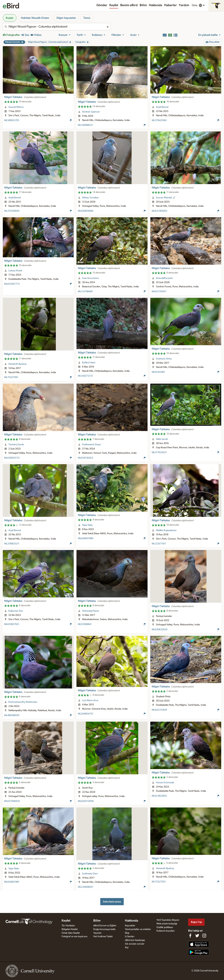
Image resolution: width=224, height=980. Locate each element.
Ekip (127, 933)
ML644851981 (12, 882)
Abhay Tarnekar (90, 198)
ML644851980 (86, 538)
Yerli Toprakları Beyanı (168, 920)
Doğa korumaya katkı (104, 929)
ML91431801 (158, 372)
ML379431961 (159, 120)
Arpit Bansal (162, 107)
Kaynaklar (130, 926)
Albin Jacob (162, 439)
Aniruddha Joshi (164, 278)
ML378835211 (12, 544)
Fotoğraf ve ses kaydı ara (74, 936)
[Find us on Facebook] (190, 936)
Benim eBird (129, 5)
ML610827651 (12, 624)
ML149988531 (85, 125)
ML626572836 (86, 801)
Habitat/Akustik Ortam (35, 18)
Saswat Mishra (16, 107)
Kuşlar (10, 18)
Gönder (102, 5)
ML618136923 (85, 458)
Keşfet (114, 5)
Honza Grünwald (165, 783)
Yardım (184, 5)
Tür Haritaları (68, 926)
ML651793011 (159, 292)
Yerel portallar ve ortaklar (138, 929)
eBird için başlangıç (135, 940)
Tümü (87, 18)
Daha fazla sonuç (112, 902)
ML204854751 (86, 714)
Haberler (170, 5)
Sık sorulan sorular (135, 944)
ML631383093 (159, 211)
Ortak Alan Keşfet (71, 933)
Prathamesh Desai (91, 445)
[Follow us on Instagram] (204, 936)
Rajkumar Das (16, 611)
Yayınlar (97, 933)
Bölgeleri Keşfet (70, 929)
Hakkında (155, 5)
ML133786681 (85, 292)
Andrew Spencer (91, 112)
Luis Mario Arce (90, 700)
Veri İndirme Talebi (103, 936)
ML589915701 (12, 120)
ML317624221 (159, 452)
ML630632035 (160, 630)
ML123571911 (159, 544)
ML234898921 (86, 887)
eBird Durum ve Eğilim (105, 926)
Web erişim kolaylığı (167, 924)
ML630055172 (12, 458)
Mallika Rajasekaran (166, 530)
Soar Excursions (90, 278)
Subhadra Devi (90, 874)
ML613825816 (159, 796)
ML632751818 (159, 710)
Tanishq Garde (16, 445)
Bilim (143, 5)
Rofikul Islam (89, 363)
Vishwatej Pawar (91, 611)
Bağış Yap (196, 922)
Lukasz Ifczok (15, 271)
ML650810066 (86, 211)
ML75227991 (11, 377)
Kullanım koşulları (166, 931)
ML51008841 (85, 624)
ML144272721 (85, 376)
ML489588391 (12, 715)
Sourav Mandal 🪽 (166, 198)
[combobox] (57, 27)
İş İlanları (130, 936)
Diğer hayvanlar (66, 18)
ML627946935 (12, 801)
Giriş (195, 5)
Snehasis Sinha (164, 359)
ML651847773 (12, 284)
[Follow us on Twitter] (197, 936)
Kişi (127, 948)
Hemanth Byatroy (17, 364)
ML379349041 (12, 211)
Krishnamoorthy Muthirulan (23, 702)
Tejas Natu (87, 525)
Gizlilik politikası (165, 927)
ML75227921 (159, 882)
